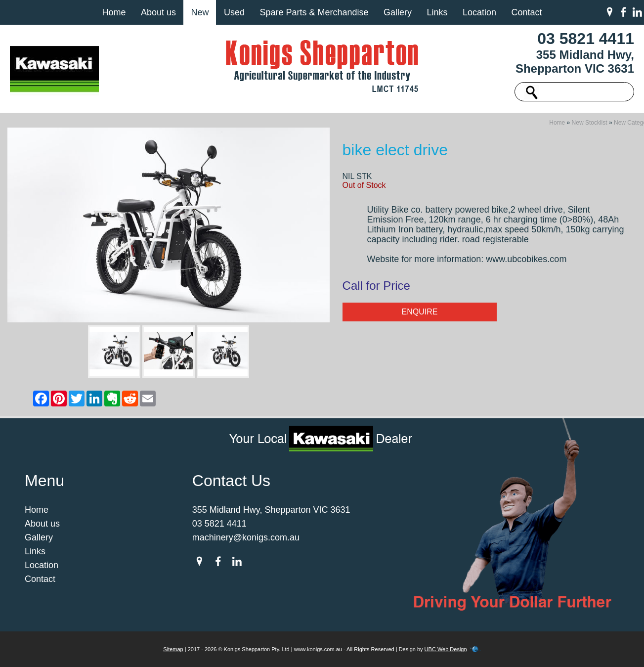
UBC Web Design (446, 649)
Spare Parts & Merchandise (314, 12)
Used (234, 12)
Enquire (419, 312)
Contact (526, 12)
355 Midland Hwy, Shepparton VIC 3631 (575, 62)
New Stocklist (590, 123)
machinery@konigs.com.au (246, 537)
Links (437, 12)
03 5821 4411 (586, 39)
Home (114, 12)
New (200, 12)
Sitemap (173, 649)
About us (158, 12)
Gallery (398, 12)
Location (479, 12)
